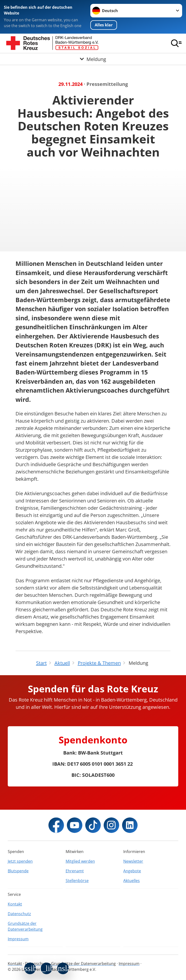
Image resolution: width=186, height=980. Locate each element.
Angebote (132, 871)
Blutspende (18, 871)
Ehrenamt (75, 871)
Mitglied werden (80, 861)
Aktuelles (132, 881)
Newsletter (133, 861)
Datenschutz (19, 914)
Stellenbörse (77, 881)
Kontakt (15, 904)
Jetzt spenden (20, 861)
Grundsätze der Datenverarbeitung (25, 926)
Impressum (18, 939)
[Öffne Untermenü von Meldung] (93, 59)
